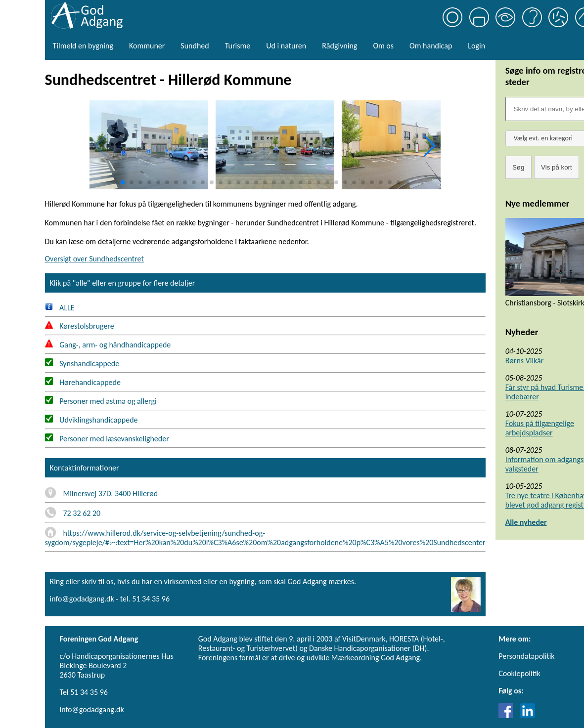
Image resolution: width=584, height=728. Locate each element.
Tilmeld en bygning (83, 46)
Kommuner (147, 46)
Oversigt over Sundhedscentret (94, 259)
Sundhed (195, 46)
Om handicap (431, 46)
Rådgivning (339, 46)
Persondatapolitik (526, 656)
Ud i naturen (286, 46)
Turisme (238, 46)
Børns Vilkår (525, 361)
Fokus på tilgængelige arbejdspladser (540, 428)
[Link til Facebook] (508, 715)
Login (476, 46)
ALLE (60, 308)
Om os (383, 46)
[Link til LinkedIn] (528, 715)
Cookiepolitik (519, 673)
